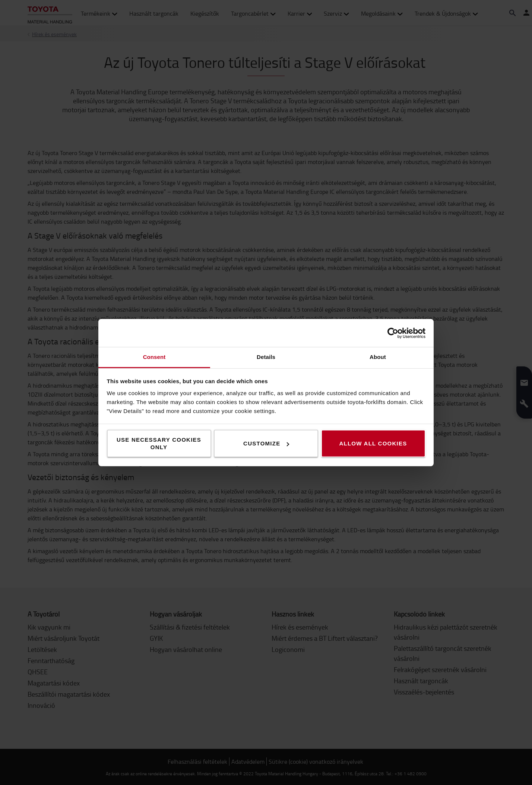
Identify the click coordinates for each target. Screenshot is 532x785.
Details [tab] (266, 357)
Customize (266, 443)
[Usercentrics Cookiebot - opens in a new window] (393, 333)
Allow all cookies (373, 443)
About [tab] (378, 357)
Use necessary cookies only (159, 443)
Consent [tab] (154, 357)
